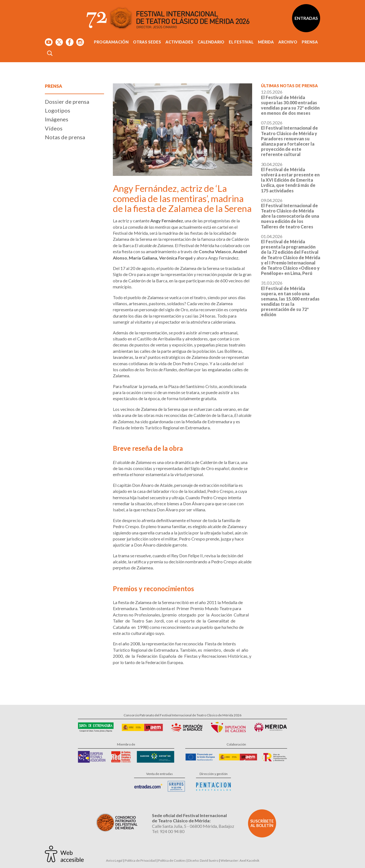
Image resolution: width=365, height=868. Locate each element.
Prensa (310, 42)
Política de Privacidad (140, 860)
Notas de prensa (65, 137)
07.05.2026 (289, 138)
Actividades (179, 42)
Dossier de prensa (67, 102)
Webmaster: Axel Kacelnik (240, 860)
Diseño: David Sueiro (203, 860)
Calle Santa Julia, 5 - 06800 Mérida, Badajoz (193, 826)
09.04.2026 (290, 213)
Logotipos (58, 110)
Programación (111, 42)
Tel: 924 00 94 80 (168, 831)
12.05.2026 (290, 102)
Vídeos (54, 128)
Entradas (306, 18)
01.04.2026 (291, 255)
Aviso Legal (114, 860)
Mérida (266, 42)
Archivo (288, 42)
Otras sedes (147, 42)
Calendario (211, 42)
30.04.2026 (290, 177)
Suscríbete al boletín (262, 823)
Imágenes (57, 119)
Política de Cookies (172, 860)
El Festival (241, 42)
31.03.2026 (290, 299)
